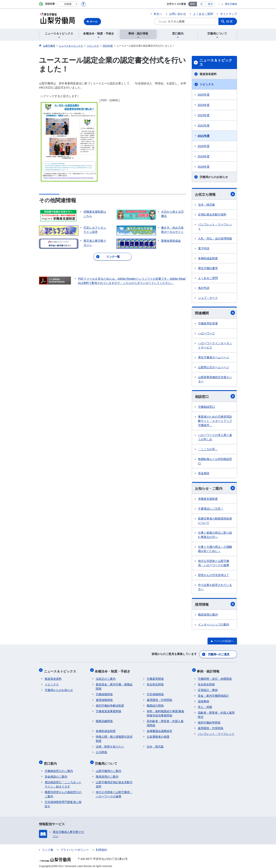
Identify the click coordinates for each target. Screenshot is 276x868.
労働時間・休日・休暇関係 (215, 677)
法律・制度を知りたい (110, 745)
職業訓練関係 (104, 719)
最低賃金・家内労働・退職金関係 (114, 685)
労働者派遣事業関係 (109, 710)
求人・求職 (205, 705)
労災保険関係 (155, 693)
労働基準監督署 (208, 324)
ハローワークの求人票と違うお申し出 (215, 438)
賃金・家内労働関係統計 (213, 694)
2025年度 (204, 95)
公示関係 (101, 751)
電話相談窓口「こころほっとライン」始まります (63, 781)
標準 (193, 4)
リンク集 (48, 846)
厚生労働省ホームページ (214, 358)
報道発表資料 (208, 74)
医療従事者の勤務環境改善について (215, 521)
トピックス (207, 84)
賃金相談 (204, 474)
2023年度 (204, 115)
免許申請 (204, 288)
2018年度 (204, 167)
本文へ (158, 14)
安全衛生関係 (155, 683)
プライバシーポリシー (75, 846)
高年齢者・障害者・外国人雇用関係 (165, 722)
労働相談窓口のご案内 (59, 768)
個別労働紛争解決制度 (110, 704)
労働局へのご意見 (219, 655)
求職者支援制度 (208, 500)
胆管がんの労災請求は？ (214, 576)
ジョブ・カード (208, 298)
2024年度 (204, 105)
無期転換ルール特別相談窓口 (215, 462)
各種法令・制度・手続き (114, 670)
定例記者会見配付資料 (212, 215)
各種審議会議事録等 (159, 729)
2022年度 (204, 125)
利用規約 (101, 846)
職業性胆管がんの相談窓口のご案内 (63, 791)
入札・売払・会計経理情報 (215, 239)
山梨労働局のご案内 (109, 768)
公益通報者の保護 (158, 735)
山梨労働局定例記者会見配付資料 (114, 781)
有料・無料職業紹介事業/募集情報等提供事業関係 (165, 712)
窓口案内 (51, 761)
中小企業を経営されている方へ (215, 588)
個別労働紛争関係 (209, 721)
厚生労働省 (231, 4)
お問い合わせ (178, 14)
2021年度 (204, 136)
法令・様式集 (206, 205)
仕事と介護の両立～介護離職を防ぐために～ (215, 550)
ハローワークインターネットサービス (215, 346)
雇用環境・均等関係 (159, 698)
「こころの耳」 (208, 450)
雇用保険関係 (104, 698)
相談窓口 (215, 397)
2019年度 (204, 156)
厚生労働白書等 (208, 268)
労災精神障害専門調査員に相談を (63, 801)
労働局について (107, 761)
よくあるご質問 (203, 14)
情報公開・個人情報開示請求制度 (114, 737)
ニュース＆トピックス (216, 63)
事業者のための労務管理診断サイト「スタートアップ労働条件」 (215, 421)
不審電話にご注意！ (211, 509)
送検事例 (203, 700)
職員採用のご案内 (107, 773)
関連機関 (215, 313)
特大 (210, 4)
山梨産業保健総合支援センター (215, 380)
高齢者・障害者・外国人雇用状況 (216, 713)
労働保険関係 (104, 693)
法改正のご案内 (106, 677)
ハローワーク (206, 334)
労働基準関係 (155, 677)
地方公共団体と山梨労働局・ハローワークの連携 (214, 564)
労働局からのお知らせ (214, 177)
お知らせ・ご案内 (215, 489)
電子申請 (204, 249)
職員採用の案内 (208, 616)
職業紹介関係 (155, 704)
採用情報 (215, 605)
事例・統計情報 (209, 670)
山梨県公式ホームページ (214, 368)
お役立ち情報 (215, 194)
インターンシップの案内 (214, 625)
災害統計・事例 (208, 688)
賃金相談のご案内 (56, 773)
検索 (230, 21)
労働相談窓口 (206, 407)
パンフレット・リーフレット (215, 227)
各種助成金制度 (208, 258)
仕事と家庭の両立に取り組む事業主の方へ (215, 536)
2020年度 (204, 146)
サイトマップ (229, 14)
